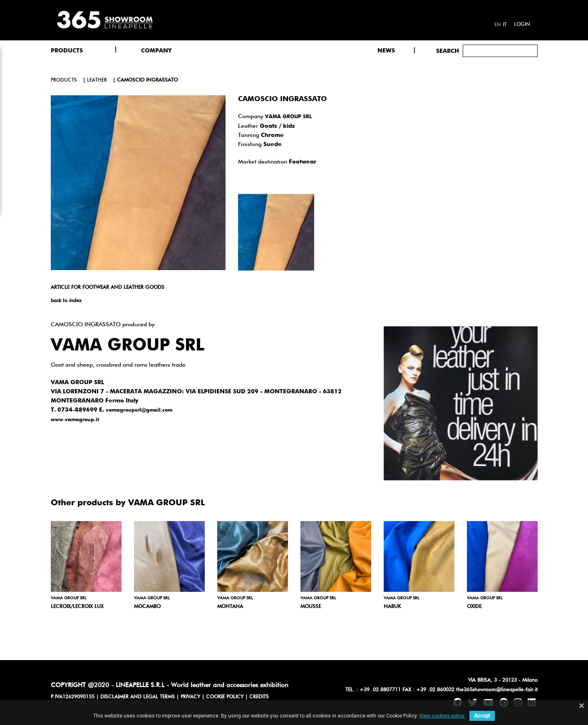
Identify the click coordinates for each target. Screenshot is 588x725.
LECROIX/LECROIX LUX (77, 607)
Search (448, 51)
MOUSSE (311, 607)
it (505, 25)
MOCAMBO (147, 607)
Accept (482, 716)
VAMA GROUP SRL (288, 117)
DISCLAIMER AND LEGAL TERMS (138, 697)
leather (97, 80)
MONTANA (230, 607)
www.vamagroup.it (75, 420)
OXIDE (474, 607)
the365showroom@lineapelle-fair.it (497, 690)
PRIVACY (190, 697)
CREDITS (259, 697)
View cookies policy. (442, 716)
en (498, 25)
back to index (66, 301)
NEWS (386, 51)
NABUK (392, 607)
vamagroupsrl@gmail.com (139, 410)
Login (522, 25)
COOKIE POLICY (225, 697)
